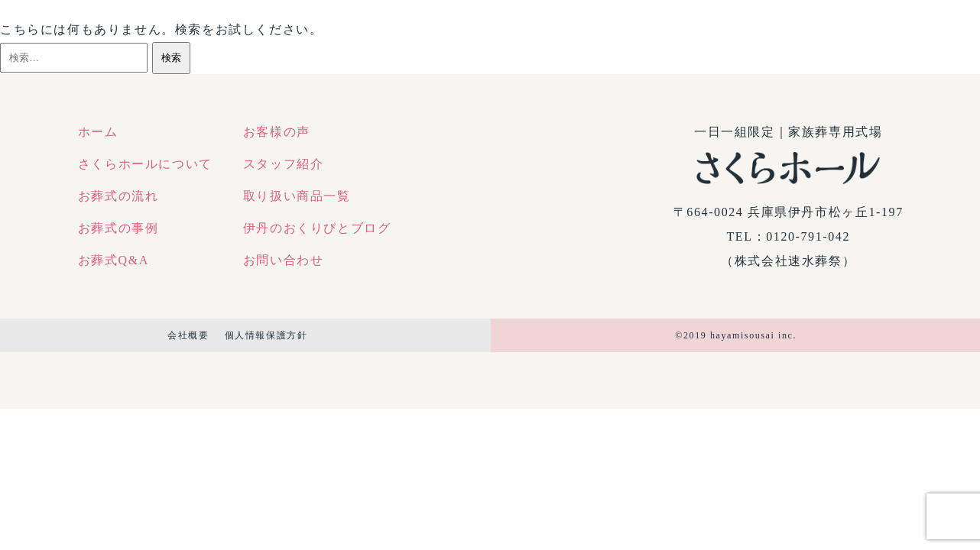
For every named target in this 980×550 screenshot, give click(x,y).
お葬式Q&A (114, 260)
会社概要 (188, 335)
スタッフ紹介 (284, 164)
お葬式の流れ (118, 196)
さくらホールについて (145, 164)
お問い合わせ (284, 260)
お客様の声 (277, 132)
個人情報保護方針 (266, 335)
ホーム (98, 132)
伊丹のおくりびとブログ (317, 228)
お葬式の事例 (118, 228)
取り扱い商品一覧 (297, 196)
